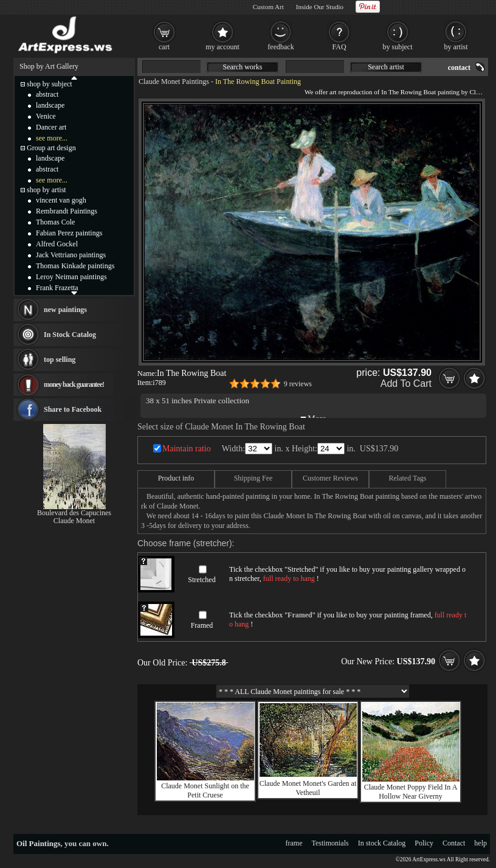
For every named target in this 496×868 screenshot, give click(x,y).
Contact (454, 843)
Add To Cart (406, 384)
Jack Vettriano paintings (71, 255)
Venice (46, 116)
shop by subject (50, 84)
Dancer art (51, 127)
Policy (424, 843)
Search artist (386, 67)
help (480, 843)
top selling (60, 359)
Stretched (201, 580)
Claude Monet (74, 521)
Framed (202, 625)
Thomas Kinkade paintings (75, 266)
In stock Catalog (382, 843)
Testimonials (330, 843)
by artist (456, 47)
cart (164, 47)
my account (222, 47)
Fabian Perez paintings (69, 233)
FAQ (339, 47)
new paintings (65, 310)
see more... (52, 138)
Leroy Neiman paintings (71, 277)
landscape (50, 105)
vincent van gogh (61, 200)
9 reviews (298, 384)
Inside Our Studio (320, 7)
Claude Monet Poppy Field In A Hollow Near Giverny (411, 792)
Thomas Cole (55, 222)
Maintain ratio (187, 449)
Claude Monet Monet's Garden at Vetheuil (308, 788)
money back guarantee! (74, 384)
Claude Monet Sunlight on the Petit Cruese (205, 790)
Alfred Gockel (57, 244)
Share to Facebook (73, 409)
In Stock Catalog (70, 335)
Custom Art (268, 7)
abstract (47, 94)
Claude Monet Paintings (174, 82)
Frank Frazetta (57, 288)
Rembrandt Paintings (67, 211)
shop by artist (46, 190)
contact (459, 68)
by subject (398, 47)
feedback (281, 47)
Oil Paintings (39, 843)
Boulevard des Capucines (74, 513)
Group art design (51, 148)
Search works (243, 67)
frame (294, 843)
